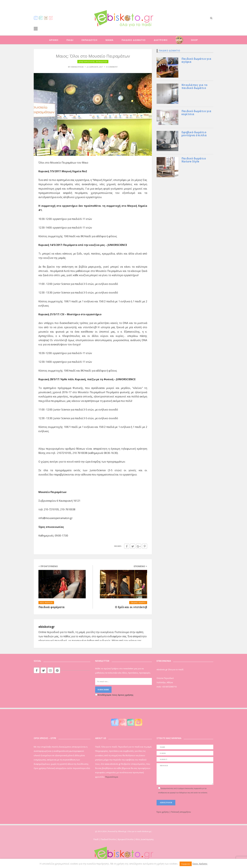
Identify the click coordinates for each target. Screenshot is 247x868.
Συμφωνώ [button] (186, 864)
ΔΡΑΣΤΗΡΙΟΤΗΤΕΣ (87, 62)
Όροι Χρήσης (200, 864)
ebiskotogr (77, 67)
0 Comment (112, 67)
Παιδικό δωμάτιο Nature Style (194, 160)
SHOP (194, 40)
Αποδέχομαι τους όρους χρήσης (114, 695)
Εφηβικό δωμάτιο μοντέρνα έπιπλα (194, 134)
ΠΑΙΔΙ (70, 40)
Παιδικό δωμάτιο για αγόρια (196, 60)
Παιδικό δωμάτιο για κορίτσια (196, 113)
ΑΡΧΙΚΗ (54, 40)
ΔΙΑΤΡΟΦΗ (161, 40)
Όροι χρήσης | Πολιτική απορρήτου (174, 812)
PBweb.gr (122, 831)
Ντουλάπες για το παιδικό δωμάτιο (194, 86)
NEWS (179, 40)
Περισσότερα (112, 777)
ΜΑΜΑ (109, 40)
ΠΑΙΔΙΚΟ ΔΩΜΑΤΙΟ (134, 40)
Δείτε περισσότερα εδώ (79, 768)
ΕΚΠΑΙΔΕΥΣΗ (89, 40)
